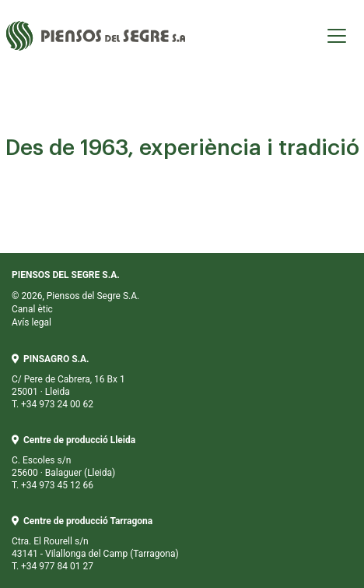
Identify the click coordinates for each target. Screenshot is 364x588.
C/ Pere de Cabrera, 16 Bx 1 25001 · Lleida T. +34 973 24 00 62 (68, 382)
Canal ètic (32, 309)
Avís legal (31, 322)
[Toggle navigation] (337, 36)
